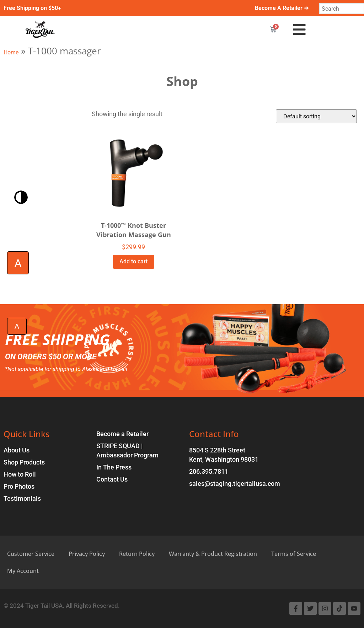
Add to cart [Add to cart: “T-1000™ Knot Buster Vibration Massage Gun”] (133, 261)
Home (11, 52)
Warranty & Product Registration (213, 554)
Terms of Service (294, 554)
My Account (23, 571)
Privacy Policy (87, 554)
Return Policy (137, 554)
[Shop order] (316, 116)
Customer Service (31, 554)
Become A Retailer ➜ (282, 8)
